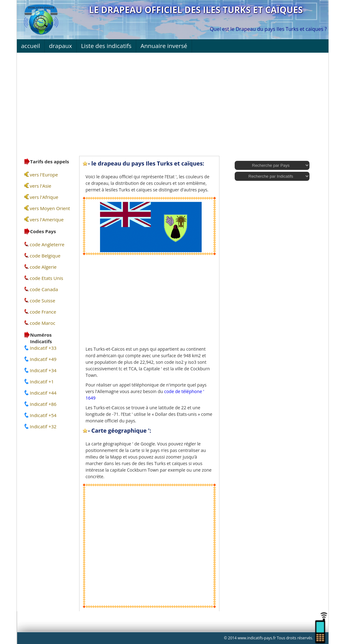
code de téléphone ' (184, 391)
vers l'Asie (41, 186)
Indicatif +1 (42, 382)
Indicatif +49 (43, 359)
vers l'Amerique (47, 219)
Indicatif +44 (43, 393)
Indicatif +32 (43, 426)
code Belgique (45, 256)
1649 (91, 398)
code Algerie (43, 267)
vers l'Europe (44, 175)
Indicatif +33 (43, 348)
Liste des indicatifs (106, 46)
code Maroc (43, 323)
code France (43, 312)
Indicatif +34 (43, 370)
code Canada (44, 289)
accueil (31, 46)
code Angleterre (47, 244)
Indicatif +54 (43, 415)
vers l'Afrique (44, 197)
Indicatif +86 (43, 404)
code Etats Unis (47, 278)
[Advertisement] (173, 103)
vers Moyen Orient (50, 208)
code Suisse (43, 300)
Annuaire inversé (164, 46)
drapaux (60, 46)
